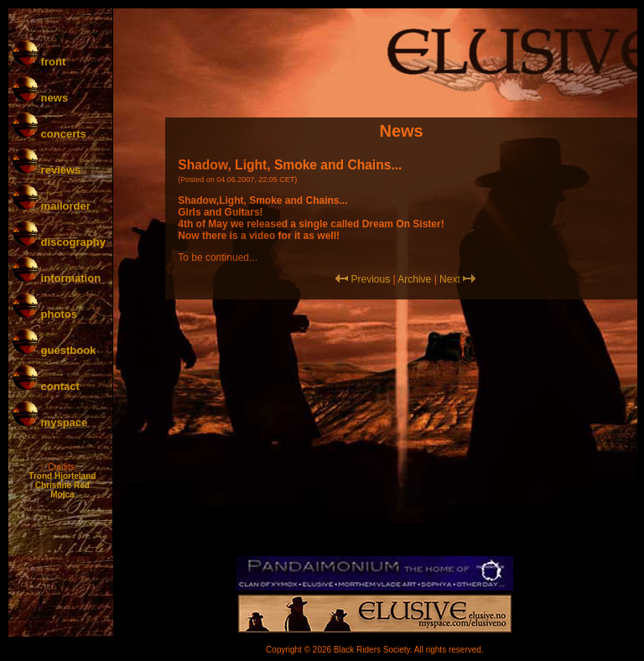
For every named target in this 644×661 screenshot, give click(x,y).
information (57, 278)
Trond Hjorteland (62, 476)
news (40, 98)
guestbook (54, 350)
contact (46, 386)
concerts (49, 134)
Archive (414, 279)
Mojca (62, 494)
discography (59, 242)
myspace (50, 422)
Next (450, 279)
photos (45, 314)
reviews (47, 170)
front (39, 62)
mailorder (52, 206)
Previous (370, 279)
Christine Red (62, 485)
